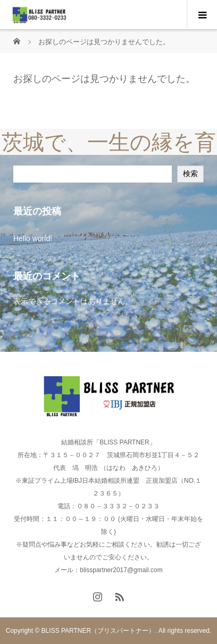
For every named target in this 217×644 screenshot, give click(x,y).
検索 (190, 174)
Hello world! (33, 238)
